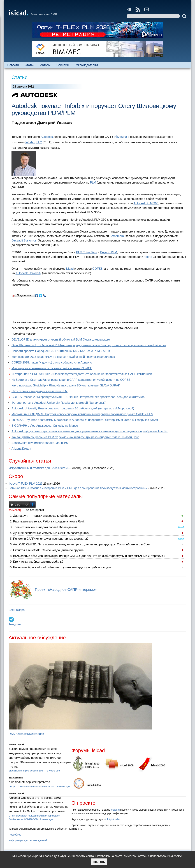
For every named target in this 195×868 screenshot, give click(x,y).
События (62, 65)
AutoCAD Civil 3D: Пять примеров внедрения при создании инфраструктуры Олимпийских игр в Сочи (82, 544)
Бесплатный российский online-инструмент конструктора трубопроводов (62, 567)
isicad (70, 269)
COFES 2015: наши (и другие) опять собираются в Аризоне (52, 363)
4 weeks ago (46, 819)
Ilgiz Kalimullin (16, 778)
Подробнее (15, 835)
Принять (99, 862)
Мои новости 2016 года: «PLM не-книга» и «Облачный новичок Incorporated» (63, 357)
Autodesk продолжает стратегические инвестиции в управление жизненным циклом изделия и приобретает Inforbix (90, 431)
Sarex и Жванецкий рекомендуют (27, 771)
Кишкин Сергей (16, 745)
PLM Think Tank (87, 252)
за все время (35, 510)
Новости (13, 65)
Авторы (45, 65)
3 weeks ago (53, 771)
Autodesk (47, 137)
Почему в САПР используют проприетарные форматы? (51, 539)
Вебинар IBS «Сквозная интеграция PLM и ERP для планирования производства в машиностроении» (78, 488)
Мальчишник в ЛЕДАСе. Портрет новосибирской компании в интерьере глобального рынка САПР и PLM (82, 414)
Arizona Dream (21, 449)
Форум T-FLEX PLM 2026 (25, 484)
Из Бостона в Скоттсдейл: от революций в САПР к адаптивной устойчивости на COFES (71, 380)
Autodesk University (28, 273)
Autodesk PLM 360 (146, 203)
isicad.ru (115, 810)
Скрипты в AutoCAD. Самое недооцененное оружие (48, 550)
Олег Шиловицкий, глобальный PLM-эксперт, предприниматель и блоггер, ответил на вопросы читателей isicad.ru (89, 345)
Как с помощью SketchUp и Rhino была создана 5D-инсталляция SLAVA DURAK (66, 385)
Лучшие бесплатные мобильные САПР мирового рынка (51, 533)
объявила (120, 137)
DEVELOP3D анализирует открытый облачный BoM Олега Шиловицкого (61, 340)
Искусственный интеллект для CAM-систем (38, 468)
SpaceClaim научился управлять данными (40, 443)
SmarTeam (117, 236)
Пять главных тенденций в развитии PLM (40, 391)
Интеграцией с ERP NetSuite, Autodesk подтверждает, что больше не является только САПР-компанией (82, 374)
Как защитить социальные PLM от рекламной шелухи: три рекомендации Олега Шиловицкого (75, 437)
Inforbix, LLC (34, 142)
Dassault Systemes (24, 241)
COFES (97, 269)
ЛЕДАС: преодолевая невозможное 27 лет (32, 786)
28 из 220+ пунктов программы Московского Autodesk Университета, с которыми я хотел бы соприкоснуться (85, 420)
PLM (93, 183)
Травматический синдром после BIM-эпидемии (45, 527)
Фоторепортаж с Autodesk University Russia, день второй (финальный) (59, 403)
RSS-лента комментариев (26, 734)
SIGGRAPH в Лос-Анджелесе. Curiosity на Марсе (45, 426)
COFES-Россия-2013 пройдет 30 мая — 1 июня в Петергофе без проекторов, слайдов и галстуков (78, 397)
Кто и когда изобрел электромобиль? (38, 562)
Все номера (17, 610)
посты (148, 257)
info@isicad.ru (113, 819)
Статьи (30, 65)
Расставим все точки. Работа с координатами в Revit (49, 521)
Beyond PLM (109, 252)
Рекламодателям (86, 65)
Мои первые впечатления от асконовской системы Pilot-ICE (52, 368)
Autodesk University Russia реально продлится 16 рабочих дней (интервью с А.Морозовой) (73, 408)
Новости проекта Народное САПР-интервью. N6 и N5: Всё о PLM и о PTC (61, 351)
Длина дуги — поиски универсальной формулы (45, 516)
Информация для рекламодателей (28, 840)
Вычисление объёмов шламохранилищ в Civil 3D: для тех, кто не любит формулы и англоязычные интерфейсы (89, 556)
